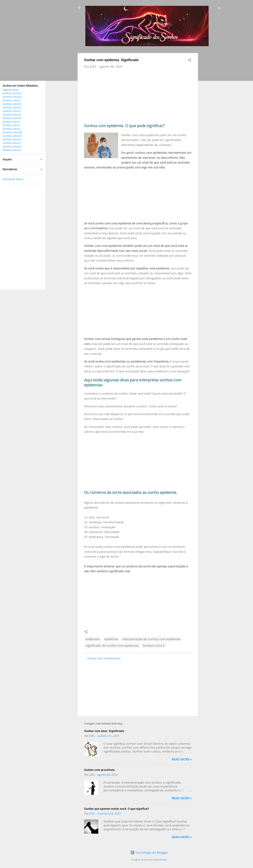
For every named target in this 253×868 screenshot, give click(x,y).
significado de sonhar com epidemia (112, 646)
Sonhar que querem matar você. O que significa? (116, 809)
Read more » (182, 759)
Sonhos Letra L (12, 129)
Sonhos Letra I (11, 122)
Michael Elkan (160, 860)
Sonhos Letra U (12, 150)
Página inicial (10, 90)
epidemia (111, 639)
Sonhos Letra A (12, 93)
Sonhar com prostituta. (100, 770)
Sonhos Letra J (11, 125)
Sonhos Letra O (12, 139)
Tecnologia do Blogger (149, 853)
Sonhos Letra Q (12, 146)
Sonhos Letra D (12, 104)
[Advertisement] (211, 101)
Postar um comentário (104, 658)
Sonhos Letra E (154, 646)
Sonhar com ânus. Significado (104, 731)
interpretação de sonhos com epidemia (151, 639)
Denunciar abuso (13, 179)
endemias (93, 639)
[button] (190, 60)
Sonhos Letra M (12, 132)
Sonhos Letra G (12, 115)
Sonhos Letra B (12, 97)
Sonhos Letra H (12, 118)
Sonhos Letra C (12, 100)
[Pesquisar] (219, 9)
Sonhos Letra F (12, 111)
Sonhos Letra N (12, 136)
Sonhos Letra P (12, 143)
